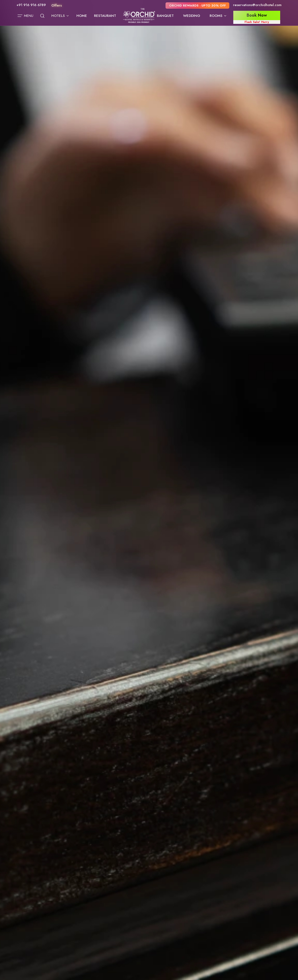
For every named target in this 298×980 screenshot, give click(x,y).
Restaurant (105, 16)
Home (82, 16)
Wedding (192, 16)
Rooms (218, 16)
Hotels (60, 16)
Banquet (165, 16)
